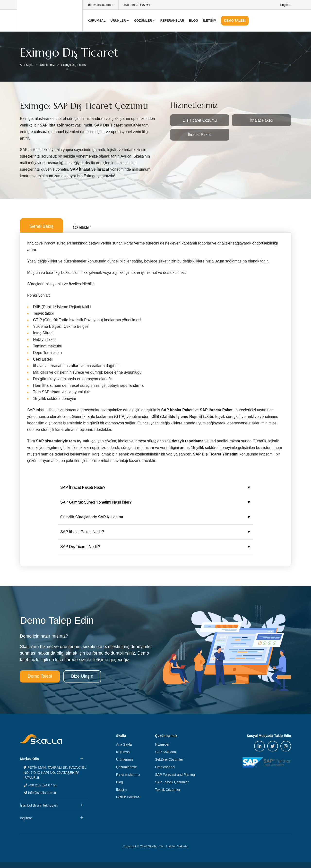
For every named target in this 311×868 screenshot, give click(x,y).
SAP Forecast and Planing (175, 775)
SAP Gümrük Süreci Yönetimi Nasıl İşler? (96, 502)
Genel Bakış (42, 226)
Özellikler (82, 228)
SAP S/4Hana (165, 752)
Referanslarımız (128, 775)
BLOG (194, 21)
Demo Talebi (40, 676)
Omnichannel (165, 767)
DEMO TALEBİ (235, 21)
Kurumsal (123, 752)
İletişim (121, 790)
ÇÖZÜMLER (145, 21)
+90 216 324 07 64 (137, 5)
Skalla (50, 16)
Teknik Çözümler (168, 790)
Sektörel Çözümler (169, 759)
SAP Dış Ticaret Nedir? (80, 547)
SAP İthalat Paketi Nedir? (82, 532)
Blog (120, 782)
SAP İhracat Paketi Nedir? (83, 487)
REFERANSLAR (172, 21)
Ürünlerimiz (47, 65)
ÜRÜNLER (120, 21)
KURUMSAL (96, 21)
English (285, 5)
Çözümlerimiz (126, 767)
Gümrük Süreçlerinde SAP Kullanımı (92, 517)
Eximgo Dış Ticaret (73, 65)
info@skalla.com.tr (100, 5)
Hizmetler (162, 744)
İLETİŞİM (210, 21)
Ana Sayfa (27, 65)
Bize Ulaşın (82, 676)
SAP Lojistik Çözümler (172, 782)
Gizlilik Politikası (128, 797)
